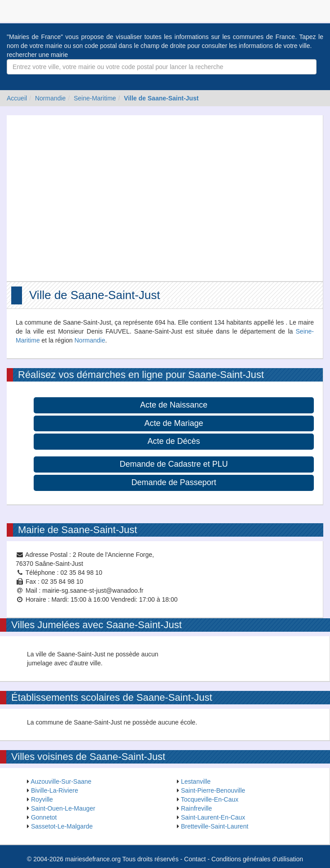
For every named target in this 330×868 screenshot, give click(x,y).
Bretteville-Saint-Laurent (215, 826)
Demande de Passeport (174, 482)
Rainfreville (196, 808)
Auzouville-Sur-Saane (61, 781)
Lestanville (196, 781)
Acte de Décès (174, 441)
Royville (42, 799)
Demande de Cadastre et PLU (174, 464)
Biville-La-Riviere (55, 790)
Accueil (17, 98)
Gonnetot (44, 817)
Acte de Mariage (174, 423)
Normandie (50, 98)
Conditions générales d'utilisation (257, 859)
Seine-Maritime (95, 98)
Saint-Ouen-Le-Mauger (63, 808)
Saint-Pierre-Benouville (213, 790)
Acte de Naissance (174, 405)
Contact (195, 859)
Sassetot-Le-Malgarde (62, 826)
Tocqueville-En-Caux (210, 799)
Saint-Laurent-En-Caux (213, 817)
